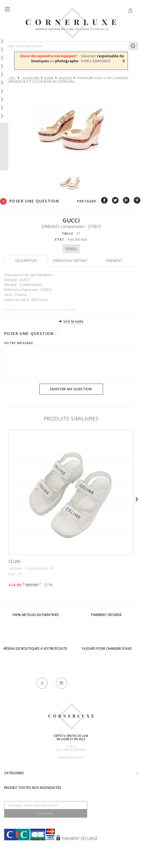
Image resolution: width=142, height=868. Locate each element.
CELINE (15, 561)
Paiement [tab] (114, 261)
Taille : (69, 233)
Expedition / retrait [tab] (70, 261)
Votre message (19, 343)
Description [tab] (26, 261)
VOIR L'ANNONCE (96, 61)
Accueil (10, 78)
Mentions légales (71, 757)
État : (61, 239)
